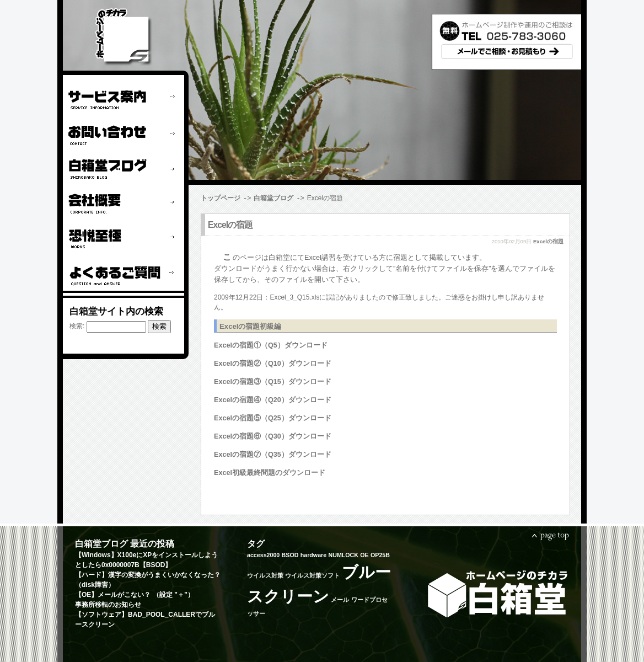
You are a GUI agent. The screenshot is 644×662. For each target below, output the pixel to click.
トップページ (221, 198)
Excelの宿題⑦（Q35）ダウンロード (273, 454)
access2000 (263, 554)
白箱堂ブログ (273, 198)
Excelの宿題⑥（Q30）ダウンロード (273, 436)
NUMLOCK (343, 554)
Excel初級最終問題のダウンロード (270, 472)
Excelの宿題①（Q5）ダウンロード (271, 345)
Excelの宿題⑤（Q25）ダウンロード (273, 418)
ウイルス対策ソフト (312, 575)
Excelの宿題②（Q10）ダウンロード (273, 363)
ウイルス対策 (265, 575)
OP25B (380, 554)
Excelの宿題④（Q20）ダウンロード (273, 399)
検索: (77, 326)
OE (364, 554)
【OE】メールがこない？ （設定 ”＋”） (135, 594)
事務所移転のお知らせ (108, 604)
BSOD (290, 554)
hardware (313, 554)
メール (340, 599)
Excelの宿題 (230, 224)
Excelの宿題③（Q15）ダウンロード (273, 381)
